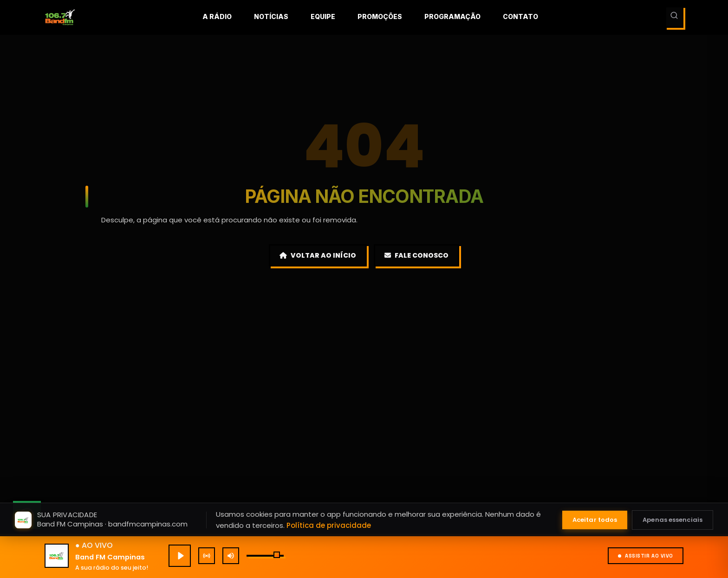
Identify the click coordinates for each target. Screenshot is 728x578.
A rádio (217, 16)
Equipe (323, 16)
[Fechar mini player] (708, 412)
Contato (520, 16)
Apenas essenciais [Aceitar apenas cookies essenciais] (673, 520)
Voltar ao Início (318, 255)
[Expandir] (649, 461)
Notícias (271, 16)
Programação (452, 16)
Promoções (380, 16)
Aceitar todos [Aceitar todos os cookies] (595, 520)
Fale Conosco (416, 255)
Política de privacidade (329, 525)
